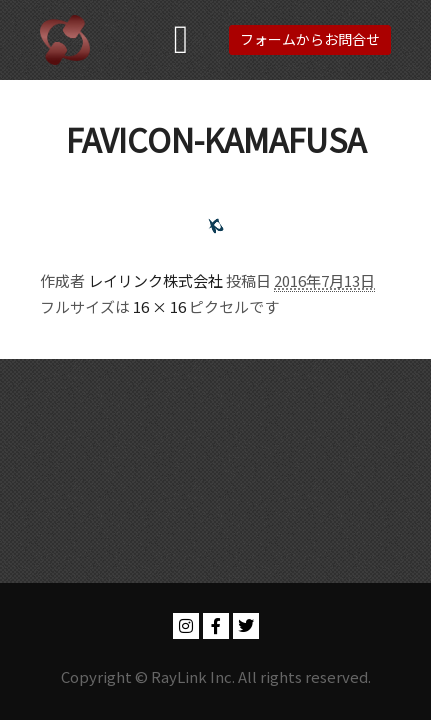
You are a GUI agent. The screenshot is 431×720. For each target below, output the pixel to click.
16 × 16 (159, 306)
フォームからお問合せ (310, 39)
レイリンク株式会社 (155, 280)
